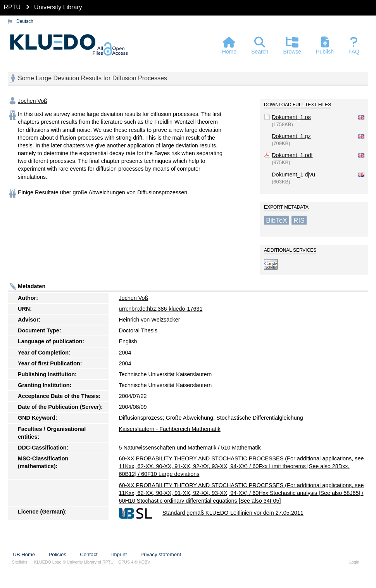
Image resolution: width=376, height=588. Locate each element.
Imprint (119, 554)
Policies (58, 554)
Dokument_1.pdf (292, 155)
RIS (299, 220)
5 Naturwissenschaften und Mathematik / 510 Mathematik (190, 448)
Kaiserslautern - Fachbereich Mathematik (169, 429)
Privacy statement (161, 554)
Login (354, 562)
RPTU (12, 7)
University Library (58, 7)
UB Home (24, 554)
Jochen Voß (33, 101)
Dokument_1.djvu (293, 175)
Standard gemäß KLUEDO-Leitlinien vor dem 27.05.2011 (233, 513)
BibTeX (277, 220)
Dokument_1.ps (291, 117)
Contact (89, 554)
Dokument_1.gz (291, 136)
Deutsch (25, 21)
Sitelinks (20, 562)
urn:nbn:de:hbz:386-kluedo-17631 (160, 309)
